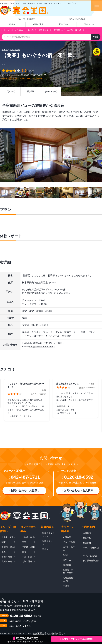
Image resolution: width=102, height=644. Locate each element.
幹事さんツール (48, 543)
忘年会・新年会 (69, 549)
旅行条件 (87, 543)
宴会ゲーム (64, 24)
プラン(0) (10, 91)
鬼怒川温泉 (43, 30)
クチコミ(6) (51, 91)
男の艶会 (67, 565)
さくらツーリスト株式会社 (26, 601)
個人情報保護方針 (91, 561)
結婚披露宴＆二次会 (69, 579)
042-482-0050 (19, 621)
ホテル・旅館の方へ (91, 549)
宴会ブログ (89, 24)
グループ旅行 (69, 542)
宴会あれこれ (48, 549)
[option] (51, 155)
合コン (66, 555)
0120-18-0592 (34, 343)
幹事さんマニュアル (48, 535)
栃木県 (31, 30)
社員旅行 (67, 537)
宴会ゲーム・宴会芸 (69, 529)
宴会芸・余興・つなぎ (68, 571)
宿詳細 (31, 91)
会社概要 (87, 533)
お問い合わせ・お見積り (24, 491)
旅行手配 (87, 538)
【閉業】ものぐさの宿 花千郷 (67, 30)
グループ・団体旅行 (26, 19)
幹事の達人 (38, 24)
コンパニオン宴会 (77, 19)
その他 (66, 586)
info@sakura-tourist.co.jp (42, 347)
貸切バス (13, 24)
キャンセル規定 (90, 556)
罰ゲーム (67, 560)
